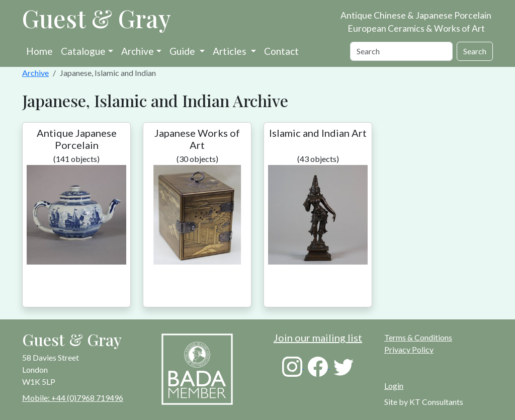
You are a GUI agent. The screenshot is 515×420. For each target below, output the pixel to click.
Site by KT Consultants (424, 402)
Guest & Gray (97, 18)
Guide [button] (183, 51)
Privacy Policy (409, 349)
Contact (281, 51)
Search (475, 51)
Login (394, 386)
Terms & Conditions (418, 337)
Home (39, 51)
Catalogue (83, 51)
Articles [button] (231, 51)
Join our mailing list (318, 338)
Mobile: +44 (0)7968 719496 (73, 398)
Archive (138, 51)
